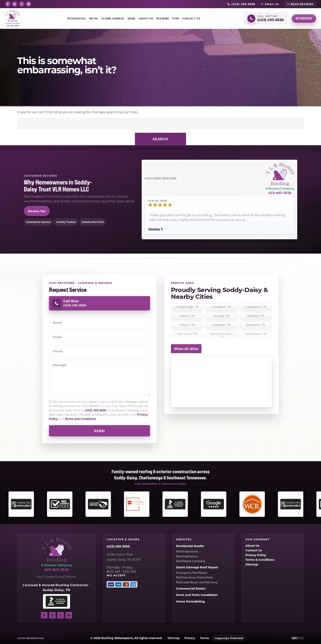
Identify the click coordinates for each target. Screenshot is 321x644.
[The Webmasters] (31, 638)
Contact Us (191, 18)
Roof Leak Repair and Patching (197, 582)
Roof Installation (187, 556)
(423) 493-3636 (96, 410)
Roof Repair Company (191, 561)
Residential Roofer (190, 546)
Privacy (190, 638)
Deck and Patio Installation (197, 595)
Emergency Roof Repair (192, 573)
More (132, 18)
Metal (94, 18)
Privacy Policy (256, 555)
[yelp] (22, 4)
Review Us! (37, 211)
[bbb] (29, 4)
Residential (77, 18)
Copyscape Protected (229, 638)
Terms (205, 638)
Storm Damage (113, 18)
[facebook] (8, 4)
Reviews (163, 18)
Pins (176, 18)
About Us (146, 18)
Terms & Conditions (260, 560)
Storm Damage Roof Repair (197, 567)
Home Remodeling (190, 601)
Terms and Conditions (80, 419)
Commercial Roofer (191, 588)
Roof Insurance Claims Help (194, 577)
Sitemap (252, 564)
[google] (15, 4)
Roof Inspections (187, 551)
